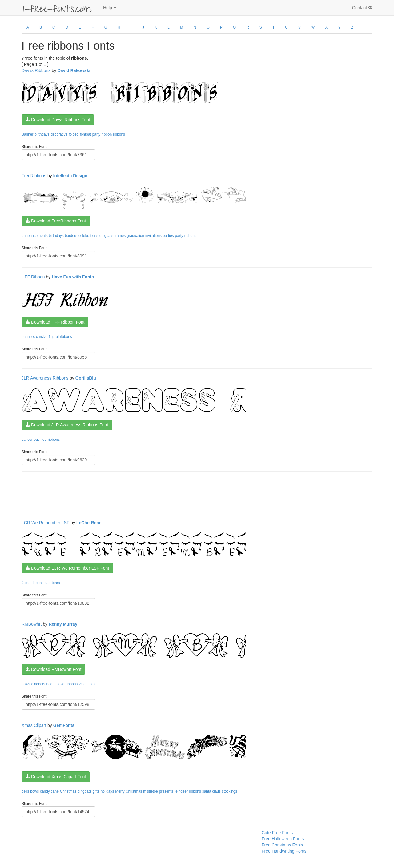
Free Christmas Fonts (282, 845)
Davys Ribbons (36, 70)
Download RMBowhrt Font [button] (53, 669)
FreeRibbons (34, 176)
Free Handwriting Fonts (284, 851)
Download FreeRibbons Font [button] (56, 221)
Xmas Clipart (34, 725)
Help (110, 8)
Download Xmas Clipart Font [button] (56, 777)
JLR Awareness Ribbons (45, 378)
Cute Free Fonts (277, 833)
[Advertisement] (134, 492)
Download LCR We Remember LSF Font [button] (67, 568)
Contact (362, 8)
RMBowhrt (32, 624)
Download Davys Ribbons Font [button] (58, 120)
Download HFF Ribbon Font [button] (55, 322)
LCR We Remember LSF (45, 523)
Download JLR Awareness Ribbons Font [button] (67, 425)
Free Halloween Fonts (283, 839)
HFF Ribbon (33, 277)
